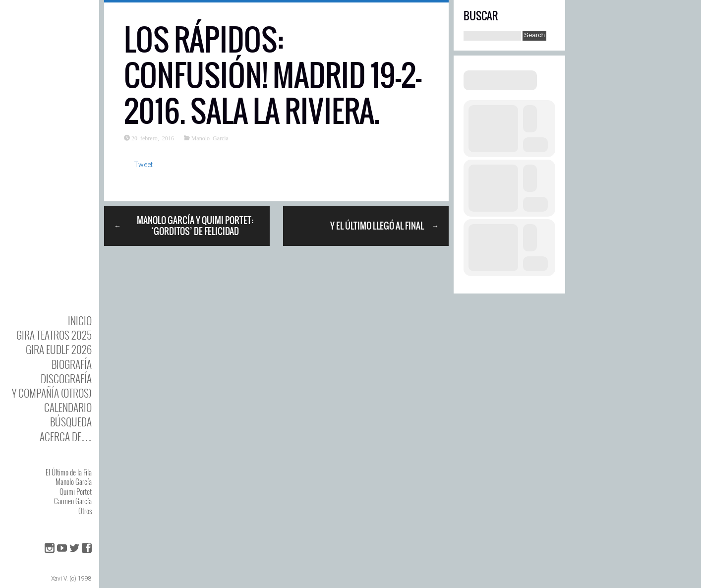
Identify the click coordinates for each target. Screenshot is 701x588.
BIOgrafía (72, 364)
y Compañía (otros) (52, 393)
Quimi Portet (76, 491)
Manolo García (74, 481)
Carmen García (73, 501)
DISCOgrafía (66, 379)
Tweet (143, 165)
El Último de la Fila (69, 472)
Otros (85, 511)
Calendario (68, 407)
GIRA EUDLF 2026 (59, 349)
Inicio (80, 321)
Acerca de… (66, 437)
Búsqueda (71, 422)
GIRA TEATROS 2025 (54, 335)
